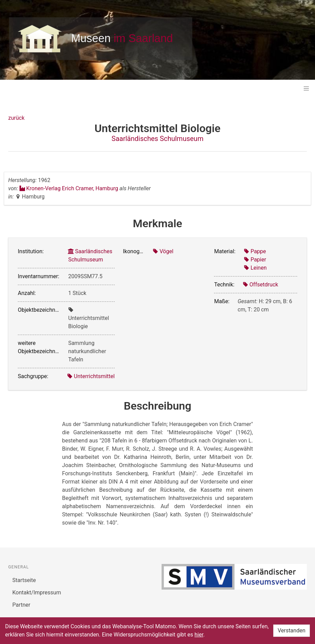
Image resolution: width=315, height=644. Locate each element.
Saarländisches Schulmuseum (157, 139)
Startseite (24, 580)
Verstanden (292, 630)
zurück (16, 118)
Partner (21, 605)
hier (199, 635)
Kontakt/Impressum (37, 593)
